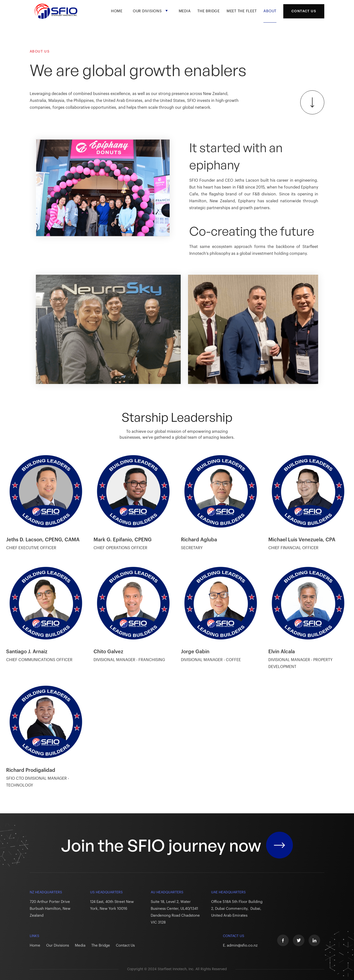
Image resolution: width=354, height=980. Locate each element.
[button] (151, 15)
